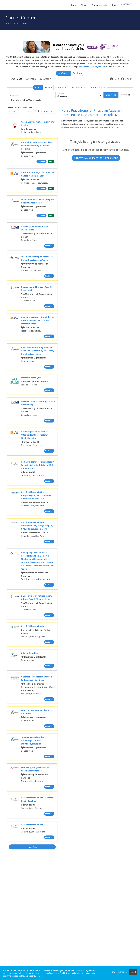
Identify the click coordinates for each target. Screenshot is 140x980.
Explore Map (61, 87)
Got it (133, 972)
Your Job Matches (79, 87)
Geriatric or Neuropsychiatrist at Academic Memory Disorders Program (37, 145)
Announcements (99, 5)
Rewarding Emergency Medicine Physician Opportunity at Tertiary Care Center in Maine (38, 351)
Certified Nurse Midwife (33, 626)
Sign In (127, 79)
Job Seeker (63, 73)
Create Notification (46, 111)
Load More (32, 847)
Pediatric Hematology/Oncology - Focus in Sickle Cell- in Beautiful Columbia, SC (38, 465)
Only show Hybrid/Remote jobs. (26, 100)
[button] (125, 95)
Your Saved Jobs (98, 87)
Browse (48, 87)
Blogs (115, 5)
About (84, 5)
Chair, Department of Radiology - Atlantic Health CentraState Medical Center (38, 320)
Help (115, 79)
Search (38, 87)
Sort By (12, 111)
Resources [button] (44, 79)
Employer (77, 73)
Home (73, 5)
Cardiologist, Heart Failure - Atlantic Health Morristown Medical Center (35, 435)
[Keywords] (32, 95)
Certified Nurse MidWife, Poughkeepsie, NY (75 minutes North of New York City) (36, 495)
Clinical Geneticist (30, 653)
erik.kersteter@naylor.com (92, 67)
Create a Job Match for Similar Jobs (96, 158)
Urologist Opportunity (32, 825)
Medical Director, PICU (32, 378)
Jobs (20, 79)
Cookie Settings (120, 972)
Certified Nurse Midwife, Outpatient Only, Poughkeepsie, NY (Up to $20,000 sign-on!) (37, 525)
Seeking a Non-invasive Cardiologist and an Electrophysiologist (33, 740)
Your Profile (30, 79)
